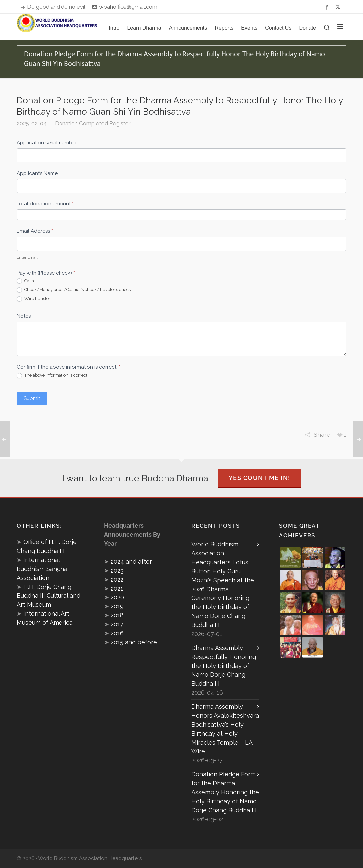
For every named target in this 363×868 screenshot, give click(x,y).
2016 (117, 633)
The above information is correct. (53, 376)
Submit (32, 398)
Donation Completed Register (93, 123)
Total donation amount (45, 204)
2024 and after (131, 561)
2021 (117, 588)
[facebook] (328, 7)
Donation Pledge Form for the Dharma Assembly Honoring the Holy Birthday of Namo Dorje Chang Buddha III (225, 792)
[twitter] (339, 7)
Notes (24, 316)
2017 (117, 624)
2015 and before (134, 642)
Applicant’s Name (37, 173)
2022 (117, 579)
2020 (117, 597)
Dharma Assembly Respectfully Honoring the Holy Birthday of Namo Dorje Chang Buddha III (224, 666)
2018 (117, 615)
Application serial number (47, 143)
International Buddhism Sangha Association (42, 569)
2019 (117, 606)
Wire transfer (33, 299)
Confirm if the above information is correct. (68, 367)
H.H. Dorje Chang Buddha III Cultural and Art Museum (49, 596)
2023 (117, 570)
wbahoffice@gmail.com (125, 7)
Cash (25, 281)
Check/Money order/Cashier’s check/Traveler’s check (74, 290)
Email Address (35, 231)
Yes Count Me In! (259, 478)
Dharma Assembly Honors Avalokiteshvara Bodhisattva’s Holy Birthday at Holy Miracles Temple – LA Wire (225, 729)
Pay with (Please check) (46, 273)
